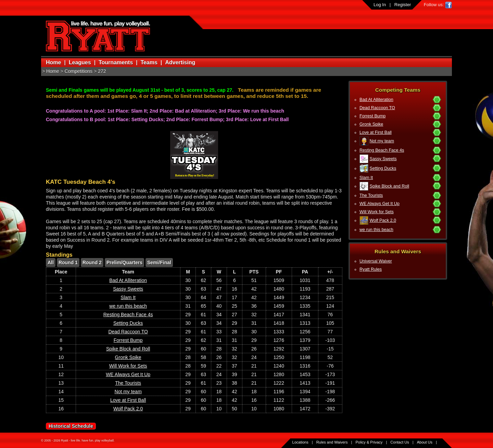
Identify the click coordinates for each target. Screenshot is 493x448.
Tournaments (116, 62)
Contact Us (400, 442)
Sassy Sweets (383, 159)
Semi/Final (159, 263)
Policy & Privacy (369, 442)
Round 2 (92, 263)
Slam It (366, 178)
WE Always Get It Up (380, 204)
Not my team (382, 141)
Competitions (78, 71)
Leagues (80, 62)
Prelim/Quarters (124, 263)
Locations (300, 442)
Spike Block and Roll (390, 186)
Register (403, 5)
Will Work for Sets (377, 212)
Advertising (180, 62)
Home (53, 62)
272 (102, 71)
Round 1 (68, 263)
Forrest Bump (372, 116)
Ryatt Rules (371, 269)
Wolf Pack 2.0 (383, 220)
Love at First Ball (376, 132)
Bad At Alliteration (376, 100)
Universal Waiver (376, 261)
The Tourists (371, 195)
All (51, 263)
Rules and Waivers (332, 442)
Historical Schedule (71, 426)
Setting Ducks (383, 168)
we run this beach (376, 230)
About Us (425, 442)
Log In (380, 5)
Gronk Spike (371, 124)
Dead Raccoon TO (377, 108)
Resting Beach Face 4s (382, 150)
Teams (149, 62)
